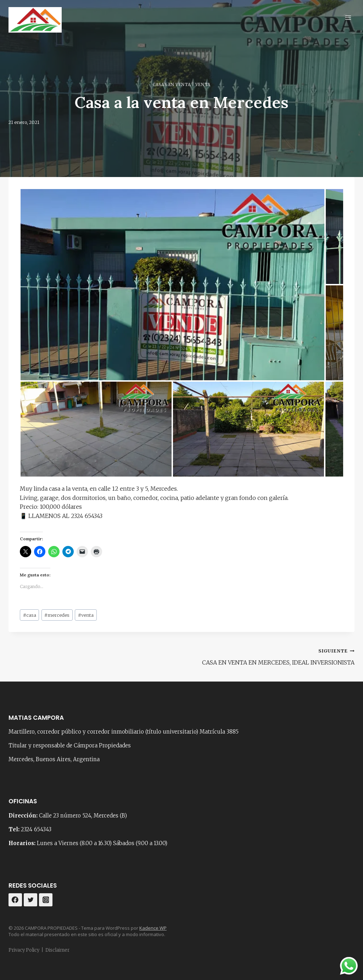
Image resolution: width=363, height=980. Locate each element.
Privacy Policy (24, 950)
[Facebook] (15, 900)
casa (30, 615)
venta (86, 615)
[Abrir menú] (348, 18)
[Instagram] (46, 900)
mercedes (57, 615)
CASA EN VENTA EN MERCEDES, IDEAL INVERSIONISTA (271, 656)
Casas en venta (172, 85)
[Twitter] (30, 900)
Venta (203, 85)
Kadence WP (153, 928)
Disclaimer (57, 950)
